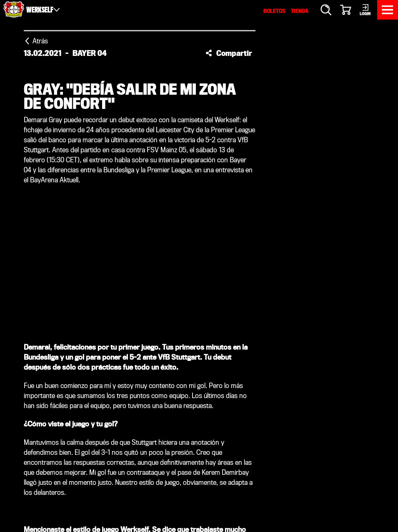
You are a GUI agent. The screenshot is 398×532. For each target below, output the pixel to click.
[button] (229, 53)
